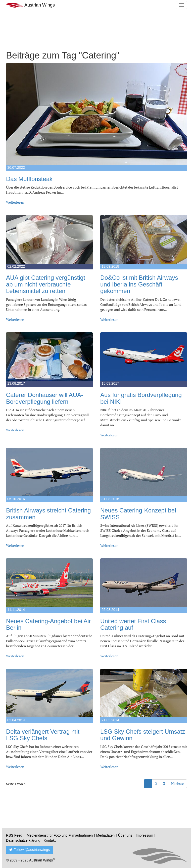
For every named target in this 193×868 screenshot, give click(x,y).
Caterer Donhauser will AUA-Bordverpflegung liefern (45, 398)
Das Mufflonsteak (29, 179)
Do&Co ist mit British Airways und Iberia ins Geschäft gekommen (139, 284)
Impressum (144, 835)
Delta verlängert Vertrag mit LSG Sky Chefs (43, 735)
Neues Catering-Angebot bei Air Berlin (49, 624)
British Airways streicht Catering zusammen (48, 514)
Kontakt (50, 840)
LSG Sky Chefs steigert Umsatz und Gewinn (143, 735)
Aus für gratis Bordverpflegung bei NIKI (141, 398)
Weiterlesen (15, 202)
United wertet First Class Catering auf (133, 624)
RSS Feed (14, 835)
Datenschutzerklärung (23, 840)
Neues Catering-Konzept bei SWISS (138, 514)
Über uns (125, 835)
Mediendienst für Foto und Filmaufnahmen (60, 835)
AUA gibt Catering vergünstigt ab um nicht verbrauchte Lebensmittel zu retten (46, 284)
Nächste (177, 784)
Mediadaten (105, 835)
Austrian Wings (30, 5)
